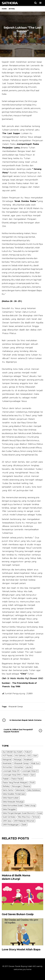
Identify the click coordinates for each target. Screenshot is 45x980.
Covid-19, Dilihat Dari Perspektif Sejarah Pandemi (20, 731)
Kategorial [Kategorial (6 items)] (7, 760)
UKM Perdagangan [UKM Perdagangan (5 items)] (11, 825)
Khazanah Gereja (16, 707)
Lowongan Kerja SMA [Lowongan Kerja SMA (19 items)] (12, 775)
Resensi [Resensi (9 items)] (27, 786)
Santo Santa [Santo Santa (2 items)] (8, 790)
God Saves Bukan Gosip (18, 914)
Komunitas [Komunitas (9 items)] (7, 767)
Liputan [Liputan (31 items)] (29, 767)
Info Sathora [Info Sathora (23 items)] (20, 756)
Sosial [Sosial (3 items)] (40, 813)
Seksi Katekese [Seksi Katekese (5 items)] (34, 790)
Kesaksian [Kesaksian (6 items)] (28, 760)
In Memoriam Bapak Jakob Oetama (24, 720)
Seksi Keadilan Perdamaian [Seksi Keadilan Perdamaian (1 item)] (14, 794)
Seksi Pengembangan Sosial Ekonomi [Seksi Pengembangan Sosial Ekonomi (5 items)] (19, 813)
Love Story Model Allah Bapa (21, 949)
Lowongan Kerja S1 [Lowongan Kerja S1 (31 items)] (30, 771)
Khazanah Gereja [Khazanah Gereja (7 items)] (21, 763)
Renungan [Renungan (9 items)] (16, 786)
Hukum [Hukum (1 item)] (28, 752)
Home (4, 9)
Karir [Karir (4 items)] (35, 756)
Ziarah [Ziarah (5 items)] (24, 825)
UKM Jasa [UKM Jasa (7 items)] (7, 821)
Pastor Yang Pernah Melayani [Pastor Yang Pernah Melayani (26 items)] (15, 783)
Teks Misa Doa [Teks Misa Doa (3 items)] (24, 817)
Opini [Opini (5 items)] (33, 775)
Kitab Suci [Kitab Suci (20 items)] (35, 763)
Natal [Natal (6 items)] (26, 775)
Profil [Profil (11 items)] (32, 783)
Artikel (23, 41)
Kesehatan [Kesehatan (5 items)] (7, 763)
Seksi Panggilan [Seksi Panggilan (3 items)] (9, 809)
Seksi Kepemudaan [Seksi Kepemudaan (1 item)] (11, 798)
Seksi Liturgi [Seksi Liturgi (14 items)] (30, 805)
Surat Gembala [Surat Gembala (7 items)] (9, 817)
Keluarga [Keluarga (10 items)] (18, 760)
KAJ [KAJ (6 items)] (29, 756)
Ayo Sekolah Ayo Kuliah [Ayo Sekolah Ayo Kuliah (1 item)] (12, 752)
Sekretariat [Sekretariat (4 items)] (20, 790)
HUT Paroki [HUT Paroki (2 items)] (7, 756)
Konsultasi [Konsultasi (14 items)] (19, 767)
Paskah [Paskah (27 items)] (6, 779)
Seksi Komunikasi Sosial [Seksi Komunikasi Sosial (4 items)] (12, 805)
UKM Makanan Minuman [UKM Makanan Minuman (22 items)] (24, 821)
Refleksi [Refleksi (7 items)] (6, 786)
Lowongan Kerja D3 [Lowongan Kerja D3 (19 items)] (11, 771)
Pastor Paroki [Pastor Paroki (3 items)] (17, 779)
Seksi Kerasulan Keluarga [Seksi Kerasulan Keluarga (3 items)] (13, 802)
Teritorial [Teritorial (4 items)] (36, 817)
